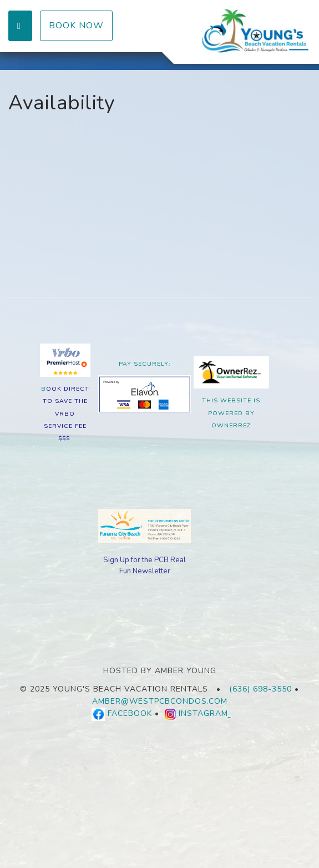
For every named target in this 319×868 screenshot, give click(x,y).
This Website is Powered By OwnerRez (231, 413)
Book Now (76, 26)
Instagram (205, 714)
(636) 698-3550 (260, 689)
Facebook (130, 714)
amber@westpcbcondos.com (160, 701)
